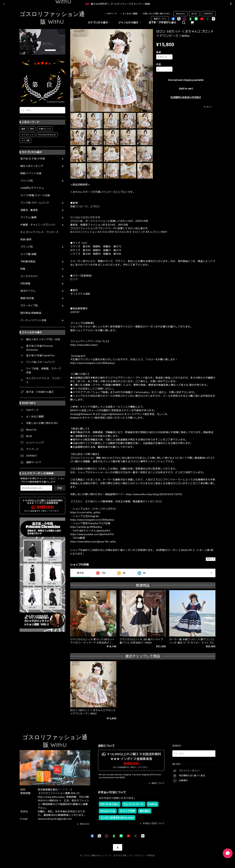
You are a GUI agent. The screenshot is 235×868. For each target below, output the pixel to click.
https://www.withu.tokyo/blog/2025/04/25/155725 (154, 494)
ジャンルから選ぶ (130, 23)
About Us (180, 14)
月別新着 (25, 284)
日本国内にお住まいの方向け (186, 97)
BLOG (194, 14)
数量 (159, 64)
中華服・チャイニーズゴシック (38, 225)
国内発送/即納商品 (31, 313)
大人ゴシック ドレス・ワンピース (39, 232)
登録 (60, 488)
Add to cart (186, 89)
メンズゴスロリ (29, 276)
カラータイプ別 (29, 306)
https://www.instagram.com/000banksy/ (93, 363)
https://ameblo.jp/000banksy (86, 527)
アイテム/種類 (28, 218)
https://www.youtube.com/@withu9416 (92, 534)
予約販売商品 (28, 262)
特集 (23, 269)
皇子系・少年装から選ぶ (162, 23)
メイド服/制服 (28, 254)
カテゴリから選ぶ (100, 23)
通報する (211, 559)
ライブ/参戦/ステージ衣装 (35, 195)
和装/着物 (26, 240)
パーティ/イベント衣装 (33, 320)
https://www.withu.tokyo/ (84, 345)
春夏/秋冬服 (27, 298)
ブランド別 (27, 247)
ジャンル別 (27, 181)
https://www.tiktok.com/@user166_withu (93, 542)
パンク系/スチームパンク (35, 203)
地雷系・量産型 (29, 210)
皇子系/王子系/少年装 (33, 159)
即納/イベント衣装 (31, 173)
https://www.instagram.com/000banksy (92, 520)
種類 (159, 52)
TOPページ (112, 14)
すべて (80, 573)
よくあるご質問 (130, 14)
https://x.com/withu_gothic (85, 512)
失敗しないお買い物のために (157, 14)
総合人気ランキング (32, 166)
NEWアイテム (28, 291)
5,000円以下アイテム (32, 188)
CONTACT (208, 14)
